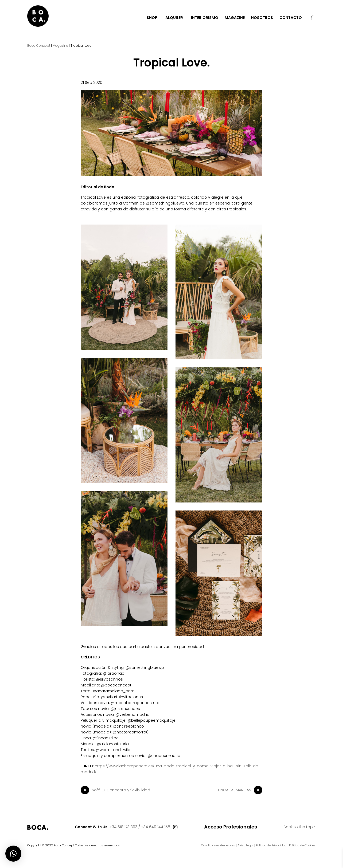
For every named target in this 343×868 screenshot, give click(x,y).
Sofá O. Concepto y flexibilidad (115, 790)
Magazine (235, 18)
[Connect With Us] (175, 827)
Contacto (291, 18)
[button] (13, 854)
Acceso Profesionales (231, 827)
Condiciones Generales (218, 845)
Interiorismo (205, 18)
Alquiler (174, 18)
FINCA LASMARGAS (240, 790)
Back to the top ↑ (300, 827)
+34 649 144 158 (156, 827)
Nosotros (262, 18)
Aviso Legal (245, 845)
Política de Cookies (302, 845)
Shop (152, 18)
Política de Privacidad (271, 845)
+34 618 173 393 (123, 827)
